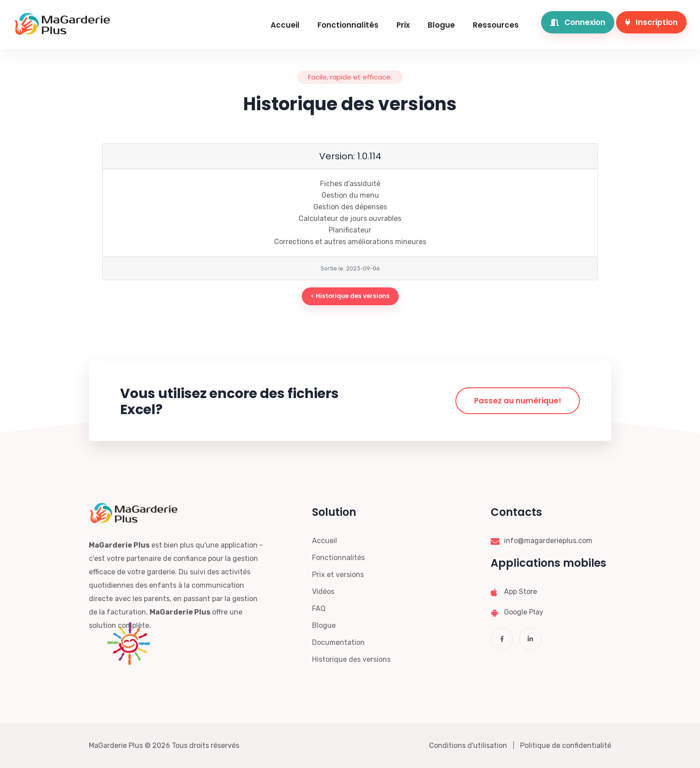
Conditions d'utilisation (468, 745)
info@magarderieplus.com (548, 541)
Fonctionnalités (348, 25)
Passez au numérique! (518, 401)
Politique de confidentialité (566, 745)
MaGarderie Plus (116, 745)
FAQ (319, 608)
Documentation (338, 642)
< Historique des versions (350, 296)
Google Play (524, 612)
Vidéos (323, 592)
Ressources (496, 25)
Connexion (578, 22)
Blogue (441, 25)
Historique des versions (351, 659)
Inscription (651, 22)
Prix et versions (338, 575)
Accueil (285, 25)
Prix (403, 25)
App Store (521, 592)
